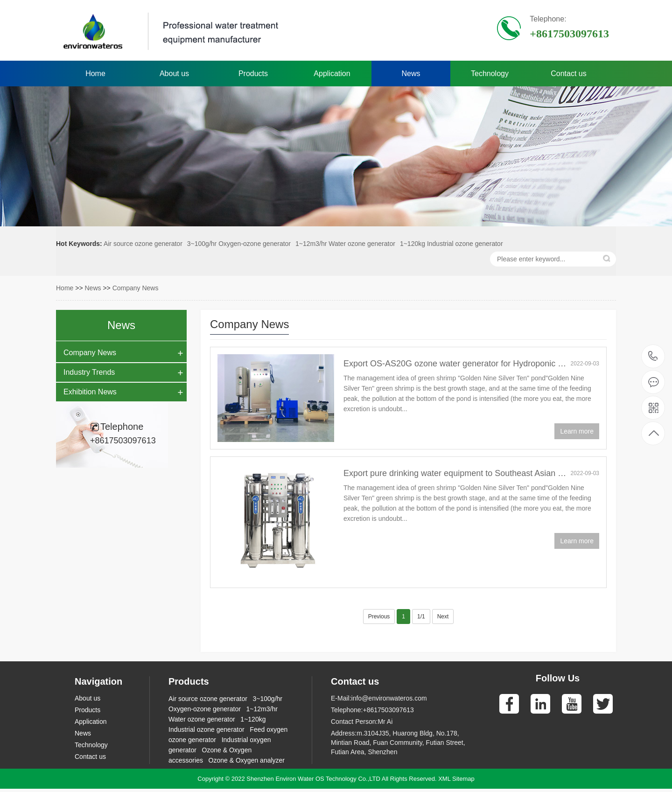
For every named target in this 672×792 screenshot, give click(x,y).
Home (95, 74)
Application (332, 74)
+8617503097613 (653, 356)
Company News (136, 288)
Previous (379, 617)
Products (253, 74)
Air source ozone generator (143, 244)
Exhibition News (90, 392)
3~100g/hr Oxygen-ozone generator (239, 244)
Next (443, 617)
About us (174, 74)
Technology (490, 74)
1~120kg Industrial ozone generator (451, 244)
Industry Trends (89, 372)
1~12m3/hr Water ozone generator (345, 244)
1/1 (421, 617)
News (411, 74)
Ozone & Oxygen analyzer (247, 760)
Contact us (568, 74)
